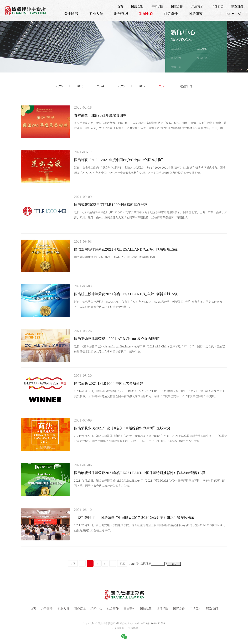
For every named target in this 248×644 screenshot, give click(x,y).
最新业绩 (176, 58)
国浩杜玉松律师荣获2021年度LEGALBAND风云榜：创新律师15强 (126, 294)
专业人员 (96, 13)
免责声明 (119, 628)
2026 (59, 86)
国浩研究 (196, 13)
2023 (121, 86)
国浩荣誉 (202, 49)
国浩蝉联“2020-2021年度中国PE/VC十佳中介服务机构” (119, 160)
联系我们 (237, 6)
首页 (120, 6)
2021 (163, 86)
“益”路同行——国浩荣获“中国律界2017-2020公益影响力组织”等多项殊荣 (134, 517)
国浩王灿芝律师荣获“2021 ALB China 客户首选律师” (118, 339)
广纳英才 (197, 6)
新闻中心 (146, 13)
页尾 (122, 563)
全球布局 (218, 6)
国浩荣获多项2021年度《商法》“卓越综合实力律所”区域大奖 (122, 428)
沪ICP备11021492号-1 (153, 623)
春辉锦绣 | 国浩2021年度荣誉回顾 (100, 115)
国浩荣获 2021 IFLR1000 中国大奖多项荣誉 (108, 383)
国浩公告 (176, 67)
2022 (142, 86)
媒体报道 (202, 58)
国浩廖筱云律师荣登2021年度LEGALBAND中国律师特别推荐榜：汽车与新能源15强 (140, 473)
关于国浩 (71, 13)
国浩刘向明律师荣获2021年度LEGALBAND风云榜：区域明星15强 (126, 249)
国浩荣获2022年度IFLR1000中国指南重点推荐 (111, 204)
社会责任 (171, 13)
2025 (80, 86)
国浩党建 (137, 6)
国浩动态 (176, 49)
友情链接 (133, 628)
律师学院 (157, 6)
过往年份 (186, 86)
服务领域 (121, 13)
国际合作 (177, 6)
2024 (101, 86)
